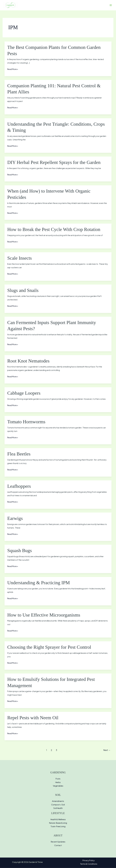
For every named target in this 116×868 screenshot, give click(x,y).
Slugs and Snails (23, 290)
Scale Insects (19, 258)
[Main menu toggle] (111, 5)
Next (107, 750)
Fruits (58, 779)
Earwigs (15, 518)
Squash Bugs (19, 551)
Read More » (13, 69)
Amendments (58, 801)
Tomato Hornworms (26, 422)
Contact (58, 845)
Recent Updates (58, 842)
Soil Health (58, 808)
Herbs (58, 782)
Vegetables (58, 786)
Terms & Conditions (89, 864)
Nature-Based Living (58, 823)
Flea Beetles (19, 454)
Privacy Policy (89, 860)
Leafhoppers (19, 486)
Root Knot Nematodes (28, 361)
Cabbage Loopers (24, 393)
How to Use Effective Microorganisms (44, 615)
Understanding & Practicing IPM (38, 583)
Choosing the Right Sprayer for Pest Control (49, 647)
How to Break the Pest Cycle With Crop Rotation (54, 229)
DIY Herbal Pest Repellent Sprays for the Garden (54, 162)
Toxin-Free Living (58, 826)
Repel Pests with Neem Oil (33, 718)
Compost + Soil (58, 805)
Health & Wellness (58, 819)
